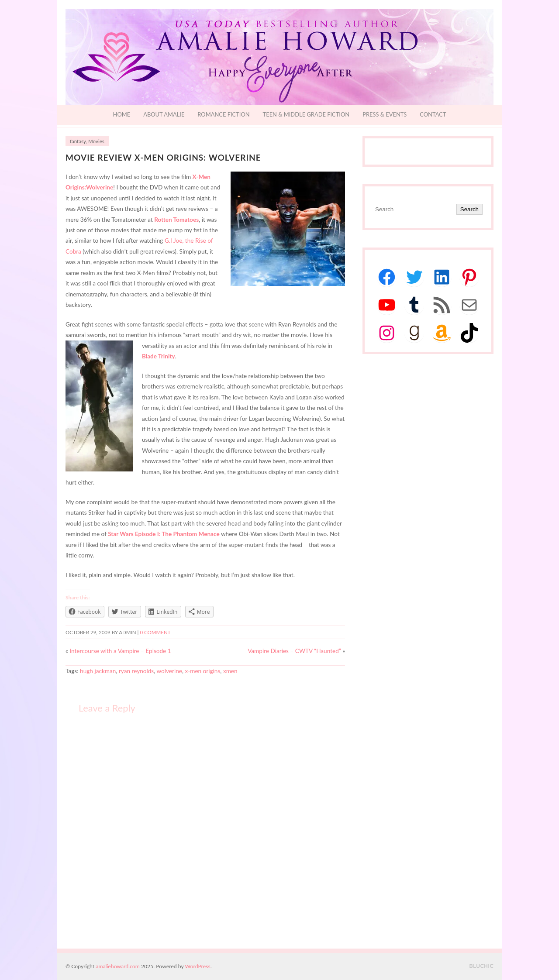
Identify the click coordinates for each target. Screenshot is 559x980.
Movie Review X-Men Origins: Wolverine (163, 157)
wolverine (169, 671)
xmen (230, 671)
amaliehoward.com (117, 966)
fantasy (78, 141)
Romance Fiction (223, 114)
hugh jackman (98, 671)
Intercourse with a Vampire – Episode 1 (120, 651)
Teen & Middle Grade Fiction (306, 114)
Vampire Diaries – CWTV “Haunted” (294, 651)
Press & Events (385, 114)
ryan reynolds (136, 671)
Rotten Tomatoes (176, 220)
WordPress (198, 966)
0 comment (155, 632)
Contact (433, 114)
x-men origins (203, 671)
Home (122, 114)
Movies (96, 141)
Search (469, 209)
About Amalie (164, 114)
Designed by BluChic (481, 966)
